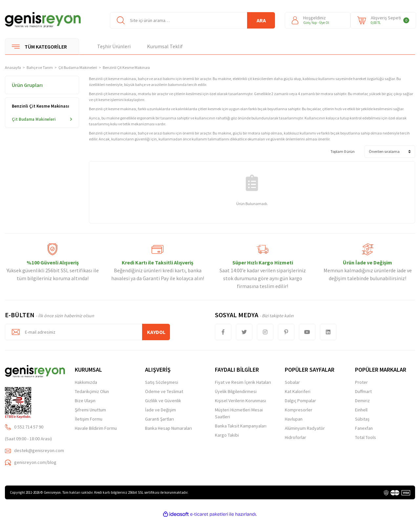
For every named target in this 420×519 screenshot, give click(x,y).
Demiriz (362, 401)
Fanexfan (364, 428)
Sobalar (292, 382)
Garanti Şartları (159, 419)
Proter (361, 382)
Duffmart (363, 391)
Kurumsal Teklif (165, 46)
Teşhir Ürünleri (114, 46)
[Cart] (383, 20)
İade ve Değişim (160, 410)
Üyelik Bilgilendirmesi (236, 391)
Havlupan (294, 419)
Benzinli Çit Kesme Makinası (126, 67)
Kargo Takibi (227, 435)
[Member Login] (318, 20)
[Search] (192, 20)
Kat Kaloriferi (298, 391)
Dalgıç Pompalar (300, 401)
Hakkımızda (86, 382)
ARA (261, 20)
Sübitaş (362, 419)
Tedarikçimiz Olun (92, 391)
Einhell (361, 410)
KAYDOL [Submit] (156, 332)
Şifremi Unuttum (90, 410)
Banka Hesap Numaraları (168, 428)
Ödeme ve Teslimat (164, 391)
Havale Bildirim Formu (96, 428)
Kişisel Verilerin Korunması (241, 401)
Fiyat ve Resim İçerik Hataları (243, 382)
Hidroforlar (295, 437)
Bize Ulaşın (85, 401)
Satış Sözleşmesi (162, 382)
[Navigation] (42, 47)
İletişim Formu (89, 419)
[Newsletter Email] (87, 332)
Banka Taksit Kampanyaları (241, 426)
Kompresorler (299, 410)
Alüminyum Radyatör (305, 428)
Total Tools (366, 437)
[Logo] (43, 20)
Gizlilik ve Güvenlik (163, 401)
